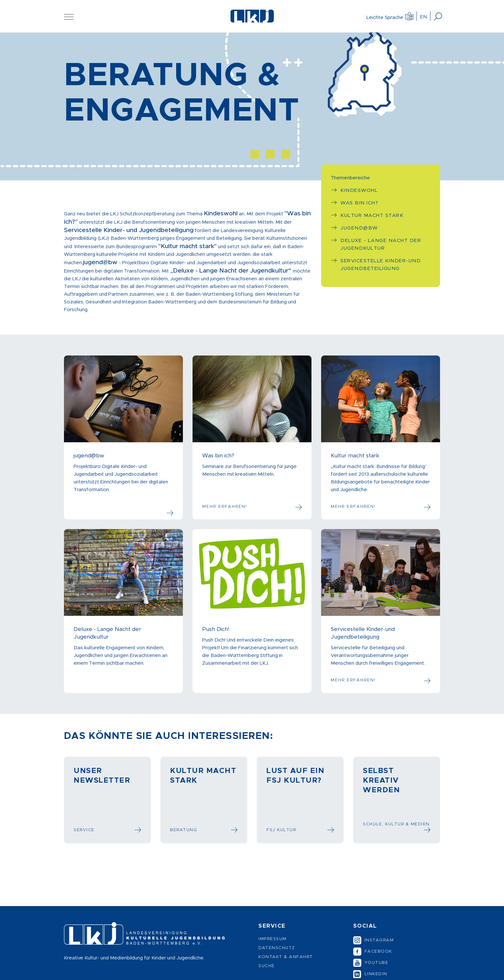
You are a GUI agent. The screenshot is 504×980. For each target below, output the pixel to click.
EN (423, 17)
